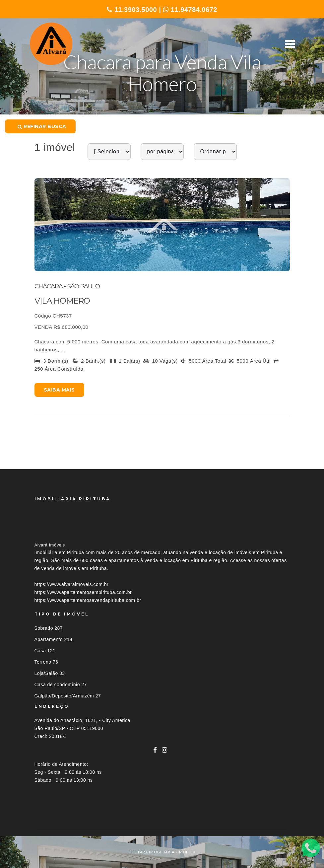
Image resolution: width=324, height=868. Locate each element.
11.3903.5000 (132, 10)
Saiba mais (59, 390)
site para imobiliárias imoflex (162, 852)
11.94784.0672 (190, 10)
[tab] (162, 824)
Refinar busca (42, 126)
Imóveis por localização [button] (62, 824)
